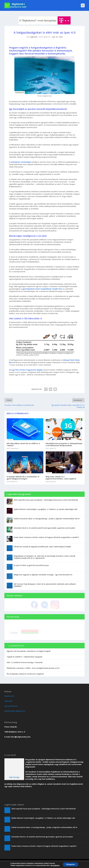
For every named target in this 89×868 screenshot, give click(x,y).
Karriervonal (39, 866)
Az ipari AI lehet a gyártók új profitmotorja (31, 565)
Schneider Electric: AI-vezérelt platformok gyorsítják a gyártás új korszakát (44, 528)
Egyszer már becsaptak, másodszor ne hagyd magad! (29, 651)
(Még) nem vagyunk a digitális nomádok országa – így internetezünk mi (43, 575)
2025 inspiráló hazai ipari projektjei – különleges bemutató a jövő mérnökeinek (46, 500)
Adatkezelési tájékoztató (15, 711)
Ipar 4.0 (55, 37)
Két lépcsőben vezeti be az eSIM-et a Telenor (23, 444)
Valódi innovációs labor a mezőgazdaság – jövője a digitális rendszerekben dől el (47, 519)
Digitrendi (33, 37)
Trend (25, 866)
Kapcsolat (8, 701)
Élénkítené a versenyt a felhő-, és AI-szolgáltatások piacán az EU (33, 668)
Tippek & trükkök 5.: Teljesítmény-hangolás (25, 657)
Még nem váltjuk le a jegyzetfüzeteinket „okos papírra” (61, 478)
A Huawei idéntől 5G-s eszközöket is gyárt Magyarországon (23, 478)
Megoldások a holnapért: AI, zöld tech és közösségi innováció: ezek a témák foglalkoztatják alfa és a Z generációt (44, 557)
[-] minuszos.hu (16, 646)
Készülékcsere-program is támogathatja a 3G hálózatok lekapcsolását (64, 444)
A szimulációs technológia (20, 162)
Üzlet (61, 37)
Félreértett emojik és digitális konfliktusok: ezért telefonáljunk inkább (42, 547)
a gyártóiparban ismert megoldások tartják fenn (42, 289)
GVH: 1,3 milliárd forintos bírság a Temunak (25, 662)
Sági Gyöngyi (14, 777)
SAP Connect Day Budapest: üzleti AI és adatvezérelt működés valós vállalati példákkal (45, 585)
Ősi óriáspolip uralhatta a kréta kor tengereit (25, 674)
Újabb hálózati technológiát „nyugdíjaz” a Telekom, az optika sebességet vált (46, 509)
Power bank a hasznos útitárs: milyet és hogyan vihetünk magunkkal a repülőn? (46, 537)
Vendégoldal (50, 866)
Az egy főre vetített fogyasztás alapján (26, 370)
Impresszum (9, 696)
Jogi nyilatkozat (11, 706)
